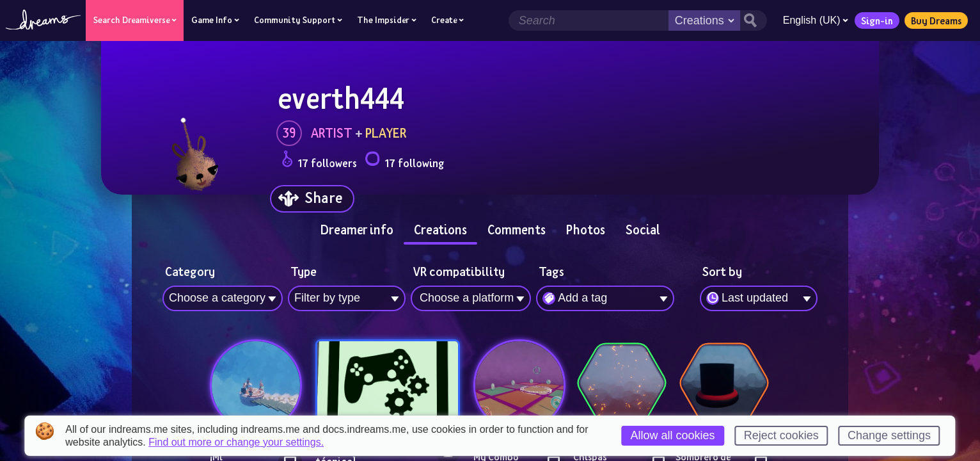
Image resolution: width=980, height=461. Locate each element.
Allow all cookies (673, 435)
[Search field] (587, 20)
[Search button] (752, 20)
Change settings (889, 435)
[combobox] (759, 298)
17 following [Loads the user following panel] (404, 161)
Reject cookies (781, 435)
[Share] (312, 199)
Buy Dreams (935, 20)
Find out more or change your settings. (236, 442)
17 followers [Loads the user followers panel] (319, 161)
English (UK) (814, 20)
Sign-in (876, 20)
